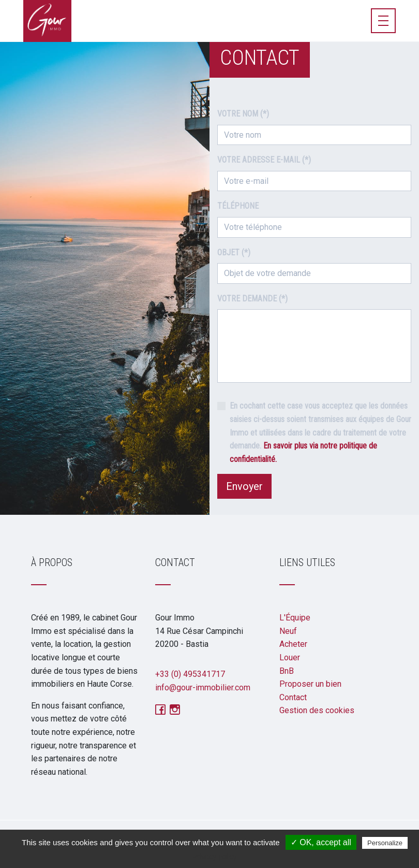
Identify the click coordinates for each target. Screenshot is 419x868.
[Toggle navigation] (383, 21)
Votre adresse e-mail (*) (264, 160)
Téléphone (238, 206)
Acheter (293, 644)
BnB (287, 671)
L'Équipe (295, 618)
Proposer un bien (310, 684)
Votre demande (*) (252, 299)
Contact (293, 697)
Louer (290, 657)
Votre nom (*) (243, 114)
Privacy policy (215, 857)
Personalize (385, 843)
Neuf (288, 631)
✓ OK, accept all (321, 842)
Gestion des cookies (317, 710)
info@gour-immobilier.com (203, 688)
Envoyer (244, 486)
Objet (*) (234, 252)
